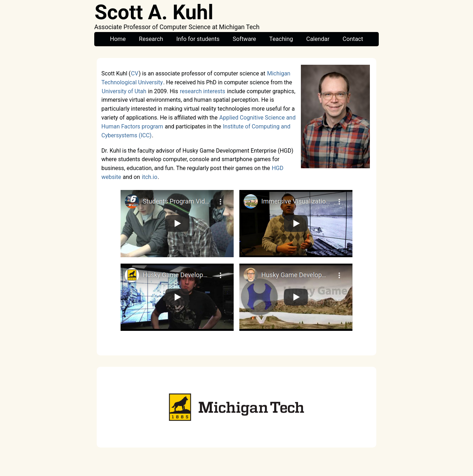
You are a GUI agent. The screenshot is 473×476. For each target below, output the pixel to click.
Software (244, 39)
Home (118, 39)
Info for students (198, 39)
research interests (203, 91)
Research (151, 39)
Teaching (281, 39)
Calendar (318, 39)
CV (135, 73)
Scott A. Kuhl (154, 12)
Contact (353, 39)
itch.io (150, 177)
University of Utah (124, 91)
